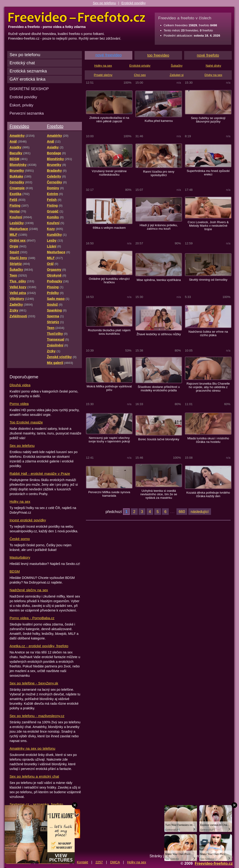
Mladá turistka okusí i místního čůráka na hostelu (208, 440)
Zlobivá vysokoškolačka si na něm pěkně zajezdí (109, 120)
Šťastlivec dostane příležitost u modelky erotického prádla (159, 389)
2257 (99, 862)
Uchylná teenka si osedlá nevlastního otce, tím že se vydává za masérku (159, 494)
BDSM (15, 571)
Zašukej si (177, 75)
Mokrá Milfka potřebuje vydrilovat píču (109, 388)
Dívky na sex (213, 75)
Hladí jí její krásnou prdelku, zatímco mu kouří (159, 227)
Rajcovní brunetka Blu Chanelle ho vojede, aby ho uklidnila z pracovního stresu (208, 387)
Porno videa (19, 404)
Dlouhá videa (20, 385)
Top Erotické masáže (26, 422)
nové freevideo (109, 55)
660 (182, 512)
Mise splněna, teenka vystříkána (159, 280)
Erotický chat (22, 63)
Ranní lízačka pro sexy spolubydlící (159, 173)
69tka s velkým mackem (109, 228)
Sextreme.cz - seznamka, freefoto (36, 804)
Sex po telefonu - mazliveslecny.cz (37, 716)
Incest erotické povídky (28, 520)
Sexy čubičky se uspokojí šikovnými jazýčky (208, 120)
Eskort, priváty (21, 105)
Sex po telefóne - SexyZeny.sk (34, 683)
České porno (20, 539)
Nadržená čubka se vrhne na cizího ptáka (208, 333)
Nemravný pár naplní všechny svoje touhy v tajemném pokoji (109, 440)
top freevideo (158, 55)
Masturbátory (20, 557)
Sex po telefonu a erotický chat (34, 776)
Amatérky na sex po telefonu (32, 748)
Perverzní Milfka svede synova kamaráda (109, 494)
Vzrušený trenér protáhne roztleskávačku (109, 173)
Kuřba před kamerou (159, 121)
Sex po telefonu (104, 3)
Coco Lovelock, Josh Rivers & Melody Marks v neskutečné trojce (208, 226)
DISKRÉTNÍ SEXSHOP (29, 89)
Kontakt (82, 862)
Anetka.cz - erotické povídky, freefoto (39, 646)
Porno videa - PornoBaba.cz (32, 618)
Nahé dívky (213, 66)
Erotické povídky (134, 3)
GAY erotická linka (28, 79)
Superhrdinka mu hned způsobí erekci (208, 173)
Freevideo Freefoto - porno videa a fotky (77, 17)
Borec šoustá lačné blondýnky (159, 439)
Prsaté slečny (103, 75)
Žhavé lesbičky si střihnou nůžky (159, 334)
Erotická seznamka (28, 71)
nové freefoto (208, 55)
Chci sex (140, 75)
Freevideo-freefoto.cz (214, 863)
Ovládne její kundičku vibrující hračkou (109, 280)
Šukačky (177, 66)
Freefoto (55, 126)
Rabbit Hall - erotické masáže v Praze (40, 473)
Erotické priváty (140, 66)
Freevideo (19, 126)
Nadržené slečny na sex (29, 590)
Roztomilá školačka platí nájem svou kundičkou (109, 332)
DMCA (115, 862)
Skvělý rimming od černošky (208, 280)
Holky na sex (20, 501)
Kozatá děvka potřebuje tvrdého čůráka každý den (208, 494)
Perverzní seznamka (27, 113)
